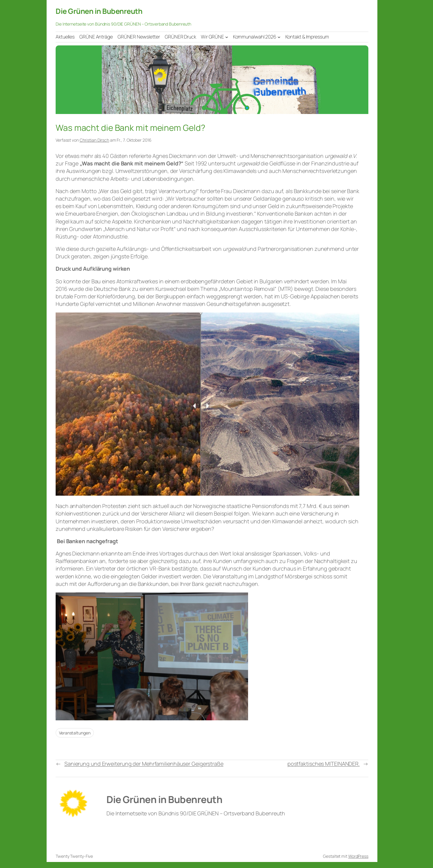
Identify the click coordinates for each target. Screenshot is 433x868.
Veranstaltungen (75, 733)
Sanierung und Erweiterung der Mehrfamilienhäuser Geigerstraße (144, 764)
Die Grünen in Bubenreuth (99, 11)
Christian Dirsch (94, 140)
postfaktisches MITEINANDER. (324, 764)
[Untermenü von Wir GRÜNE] (227, 37)
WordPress (358, 856)
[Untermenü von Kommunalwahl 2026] (279, 37)
